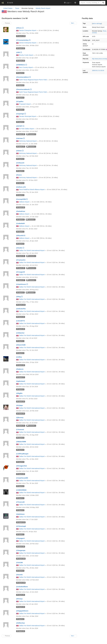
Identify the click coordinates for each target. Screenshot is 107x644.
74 (21, 426)
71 (20, 377)
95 (21, 134)
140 (21, 583)
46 (20, 329)
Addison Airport (24, 202)
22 (20, 317)
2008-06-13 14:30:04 (98, 71)
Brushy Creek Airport (26, 55)
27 (21, 280)
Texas (104, 31)
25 (20, 595)
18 (20, 401)
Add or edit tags (97, 24)
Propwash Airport (25, 104)
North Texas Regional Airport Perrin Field (33, 80)
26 (20, 365)
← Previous (7, 636)
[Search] (103, 3)
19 (20, 61)
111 (21, 522)
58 (20, 547)
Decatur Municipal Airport (28, 116)
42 (21, 256)
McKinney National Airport (28, 141)
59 (20, 207)
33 (20, 414)
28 (21, 268)
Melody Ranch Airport (43, 8)
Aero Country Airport (26, 67)
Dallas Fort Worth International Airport (32, 250)
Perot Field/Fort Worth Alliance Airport (32, 190)
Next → (73, 636)
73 (21, 147)
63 (20, 474)
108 (21, 36)
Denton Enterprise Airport (28, 30)
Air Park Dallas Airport (26, 129)
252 (21, 559)
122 (21, 305)
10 (20, 607)
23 (20, 48)
